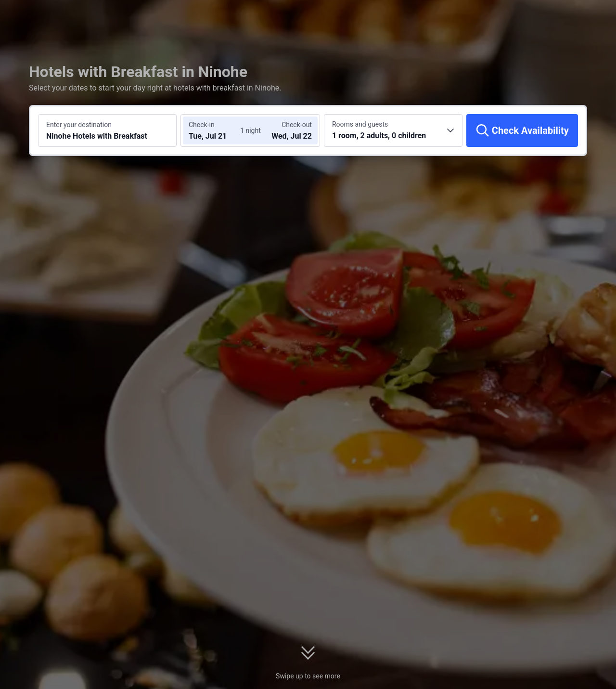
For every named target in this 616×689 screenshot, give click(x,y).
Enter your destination (79, 125)
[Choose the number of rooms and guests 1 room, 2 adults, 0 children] (393, 130)
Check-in (202, 125)
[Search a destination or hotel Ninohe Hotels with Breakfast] (107, 130)
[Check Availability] (522, 130)
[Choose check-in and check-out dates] (216, 130)
